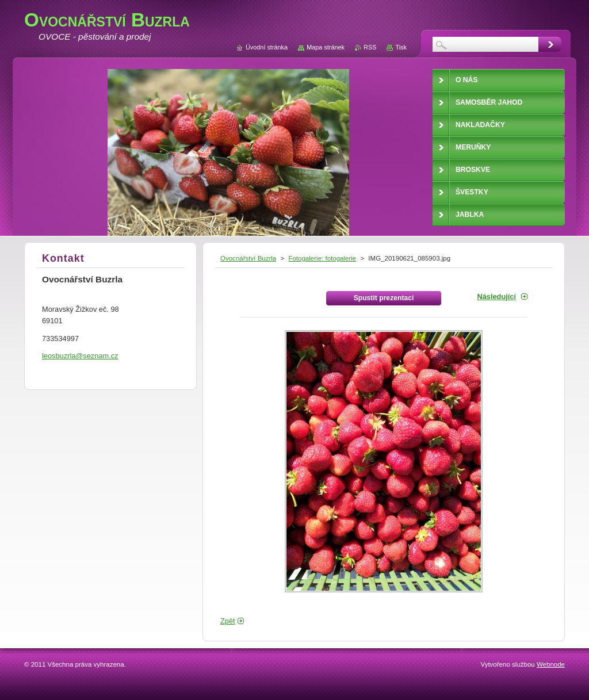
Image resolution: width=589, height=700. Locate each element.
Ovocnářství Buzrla (248, 258)
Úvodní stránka (267, 47)
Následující (496, 297)
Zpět (228, 621)
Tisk (401, 47)
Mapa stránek (326, 47)
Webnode (551, 664)
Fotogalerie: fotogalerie (322, 258)
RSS (370, 47)
